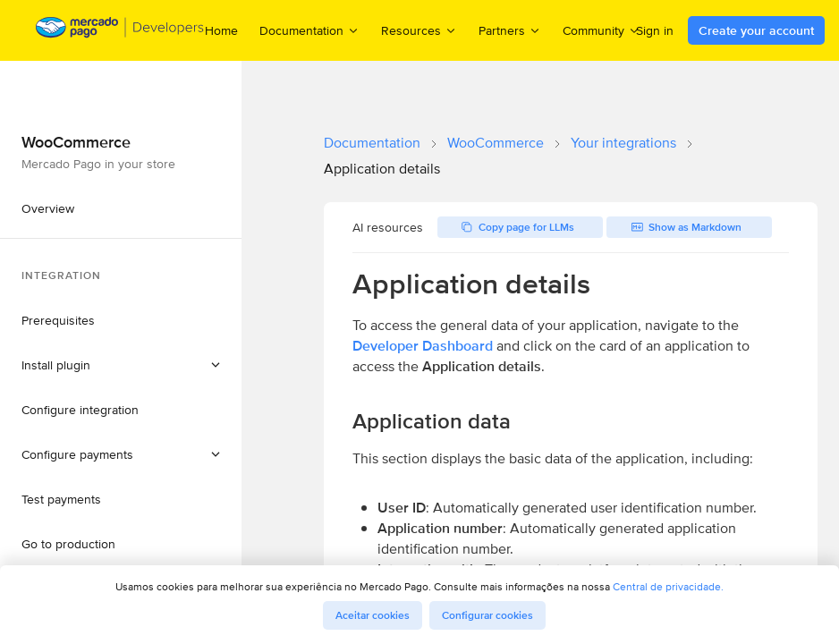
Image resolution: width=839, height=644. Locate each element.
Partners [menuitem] (510, 30)
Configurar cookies (487, 615)
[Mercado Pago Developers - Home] (120, 31)
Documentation (372, 143)
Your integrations (623, 143)
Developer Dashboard (423, 346)
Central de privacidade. (668, 586)
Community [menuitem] (602, 30)
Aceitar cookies (373, 615)
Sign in (655, 30)
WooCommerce (496, 143)
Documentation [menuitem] (309, 30)
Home (221, 30)
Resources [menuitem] (419, 30)
